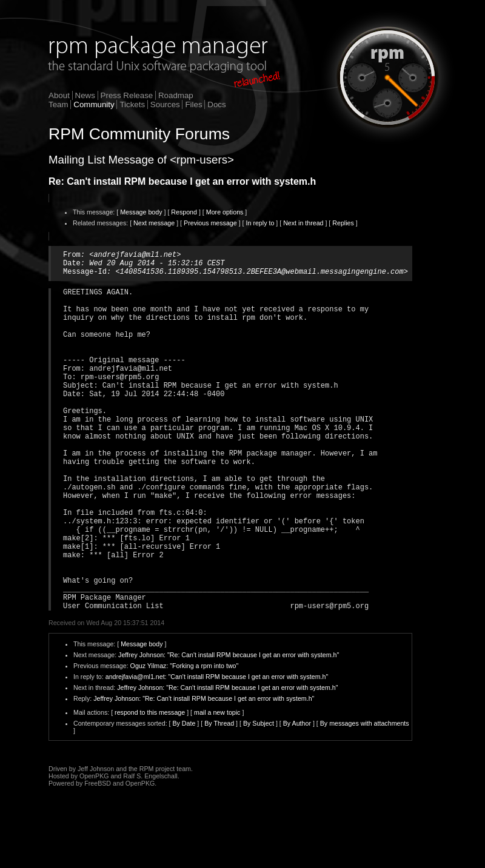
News (85, 95)
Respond (184, 212)
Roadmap (176, 95)
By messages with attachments (365, 798)
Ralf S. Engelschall (150, 850)
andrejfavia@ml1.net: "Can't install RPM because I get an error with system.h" (217, 751)
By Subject (259, 798)
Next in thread (303, 223)
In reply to (260, 223)
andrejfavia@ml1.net (135, 256)
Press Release (127, 95)
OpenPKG (94, 850)
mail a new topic (217, 787)
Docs (216, 104)
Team (59, 104)
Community (94, 104)
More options (225, 212)
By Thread (219, 798)
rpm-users (202, 160)
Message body (141, 212)
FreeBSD (98, 858)
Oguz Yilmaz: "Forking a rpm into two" (185, 740)
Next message (154, 223)
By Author (297, 798)
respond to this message (150, 787)
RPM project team (165, 843)
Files (193, 104)
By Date (184, 798)
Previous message (210, 223)
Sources (165, 104)
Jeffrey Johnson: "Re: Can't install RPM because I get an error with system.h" (229, 729)
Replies (343, 223)
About (59, 95)
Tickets (132, 104)
